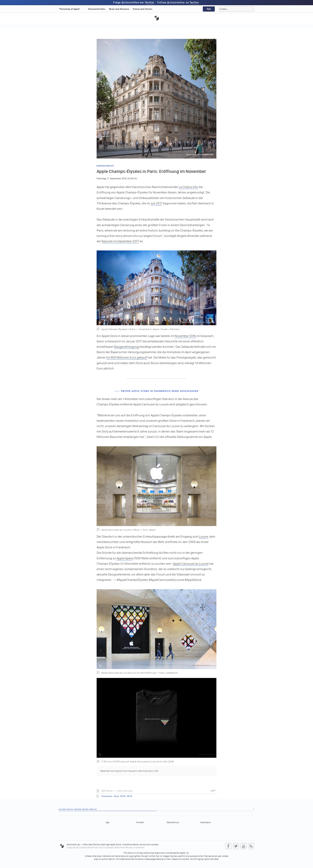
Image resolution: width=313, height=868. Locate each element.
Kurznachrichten (97, 9)
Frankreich (107, 796)
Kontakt (140, 822)
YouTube (244, 846)
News (119, 9)
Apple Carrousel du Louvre (191, 564)
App (209, 9)
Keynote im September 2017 (120, 241)
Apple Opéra (125, 558)
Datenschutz (173, 822)
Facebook (228, 846)
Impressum (205, 822)
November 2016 (185, 336)
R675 (130, 796)
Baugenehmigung (126, 347)
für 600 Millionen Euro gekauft (127, 357)
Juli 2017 (156, 203)
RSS (251, 846)
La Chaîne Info (188, 187)
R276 (123, 796)
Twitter (150, 2)
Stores (143, 9)
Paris (116, 796)
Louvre (203, 536)
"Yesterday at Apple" (70, 9)
